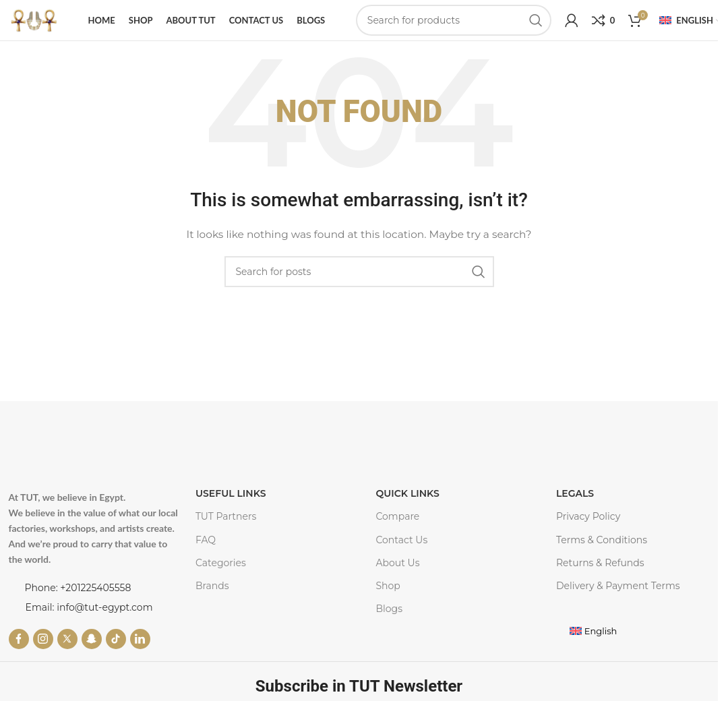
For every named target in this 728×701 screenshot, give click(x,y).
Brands (212, 595)
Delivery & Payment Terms (618, 595)
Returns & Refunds (600, 572)
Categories (221, 572)
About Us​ (397, 572)
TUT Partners (226, 526)
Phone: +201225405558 (78, 597)
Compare (397, 526)
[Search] (454, 25)
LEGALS (575, 503)
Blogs (389, 618)
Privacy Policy (588, 526)
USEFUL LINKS (231, 503)
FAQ (206, 549)
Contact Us (401, 549)
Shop (388, 595)
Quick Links (407, 503)
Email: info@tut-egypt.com (89, 617)
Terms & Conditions (602, 549)
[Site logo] (34, 24)
